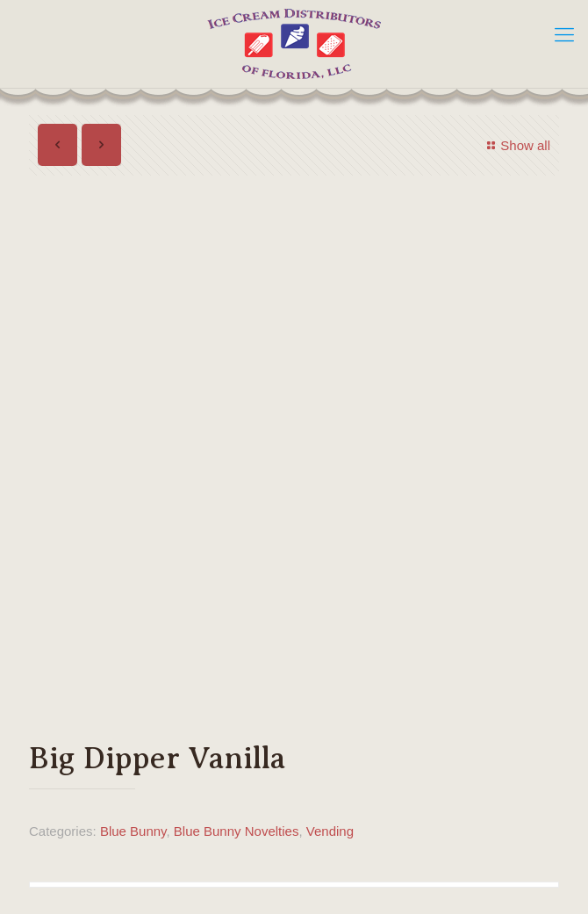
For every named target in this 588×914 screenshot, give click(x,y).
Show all (516, 145)
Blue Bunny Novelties (237, 831)
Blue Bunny (133, 831)
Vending (330, 831)
